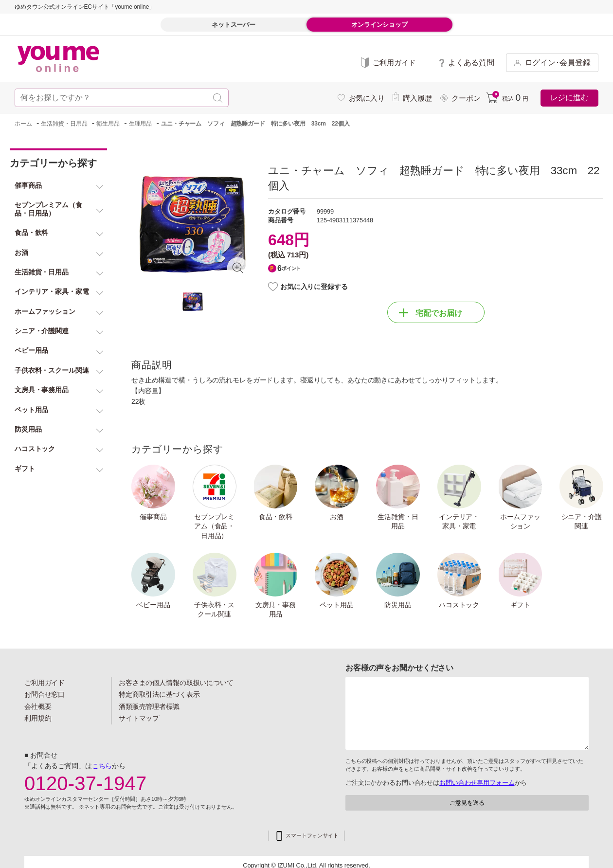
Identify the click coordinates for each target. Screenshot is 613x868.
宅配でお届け (431, 313)
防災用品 (398, 605)
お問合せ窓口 (45, 694)
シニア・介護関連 (582, 522)
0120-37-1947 (86, 783)
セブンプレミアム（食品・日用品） (214, 526)
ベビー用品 (153, 605)
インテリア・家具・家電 (459, 522)
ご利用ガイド (45, 683)
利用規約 (38, 718)
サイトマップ (139, 718)
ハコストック (459, 605)
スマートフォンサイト (312, 836)
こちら (102, 766)
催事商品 (153, 517)
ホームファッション (520, 522)
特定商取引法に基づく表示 (159, 694)
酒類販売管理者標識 (149, 706)
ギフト (521, 605)
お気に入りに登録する (314, 287)
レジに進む (569, 98)
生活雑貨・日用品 (398, 522)
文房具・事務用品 (276, 610)
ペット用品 (336, 605)
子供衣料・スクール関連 (214, 610)
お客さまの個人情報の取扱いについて (176, 683)
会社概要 (38, 706)
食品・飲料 (276, 517)
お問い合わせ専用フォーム (477, 783)
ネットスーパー (234, 25)
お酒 (337, 517)
